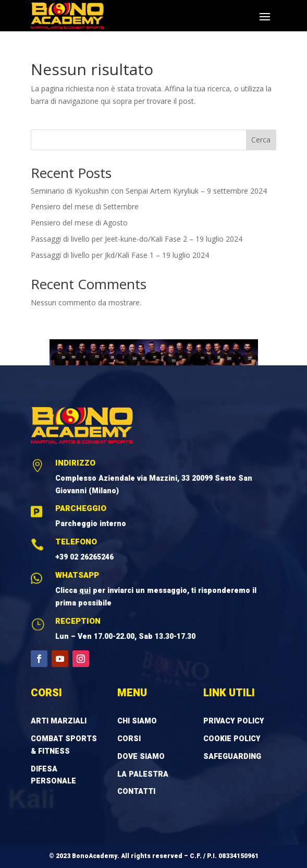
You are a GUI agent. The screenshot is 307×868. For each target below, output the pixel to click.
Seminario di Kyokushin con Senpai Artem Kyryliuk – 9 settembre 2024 (149, 191)
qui (85, 591)
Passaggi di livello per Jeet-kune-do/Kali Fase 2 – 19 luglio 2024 (137, 239)
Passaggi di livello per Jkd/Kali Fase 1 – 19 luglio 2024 (120, 255)
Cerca (261, 140)
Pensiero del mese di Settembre (85, 206)
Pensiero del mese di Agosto (79, 223)
